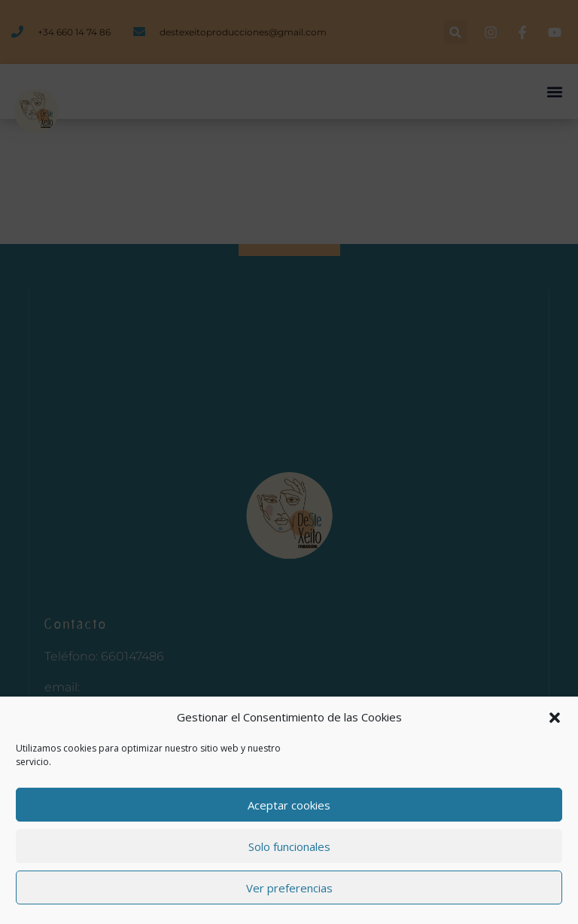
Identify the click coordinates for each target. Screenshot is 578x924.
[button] (555, 718)
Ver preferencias (289, 888)
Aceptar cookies (289, 805)
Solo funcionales (289, 846)
